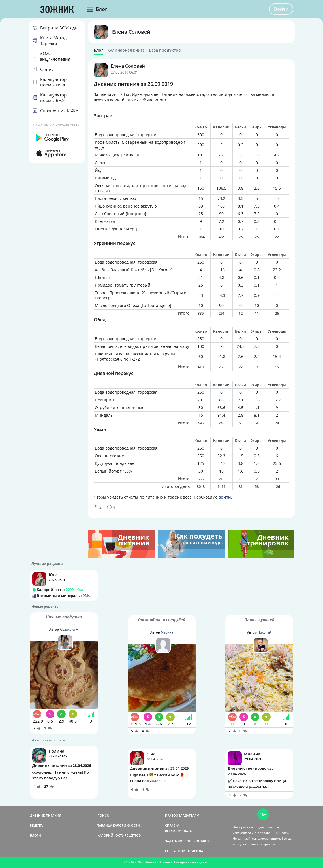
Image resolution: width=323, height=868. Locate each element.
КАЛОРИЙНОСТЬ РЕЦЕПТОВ (119, 835)
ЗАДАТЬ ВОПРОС (178, 841)
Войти (281, 9)
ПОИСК (103, 815)
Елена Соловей (131, 32)
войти (225, 497)
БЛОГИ (36, 835)
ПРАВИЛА (195, 851)
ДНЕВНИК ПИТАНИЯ (46, 815)
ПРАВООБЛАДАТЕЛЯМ (182, 815)
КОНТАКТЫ (202, 841)
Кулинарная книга (126, 50)
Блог (98, 50)
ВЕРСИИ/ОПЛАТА (178, 831)
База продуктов (165, 50)
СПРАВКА (172, 825)
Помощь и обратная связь (56, 125)
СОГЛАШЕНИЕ (176, 851)
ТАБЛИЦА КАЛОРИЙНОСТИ (119, 825)
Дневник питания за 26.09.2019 (133, 84)
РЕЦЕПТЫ (37, 825)
